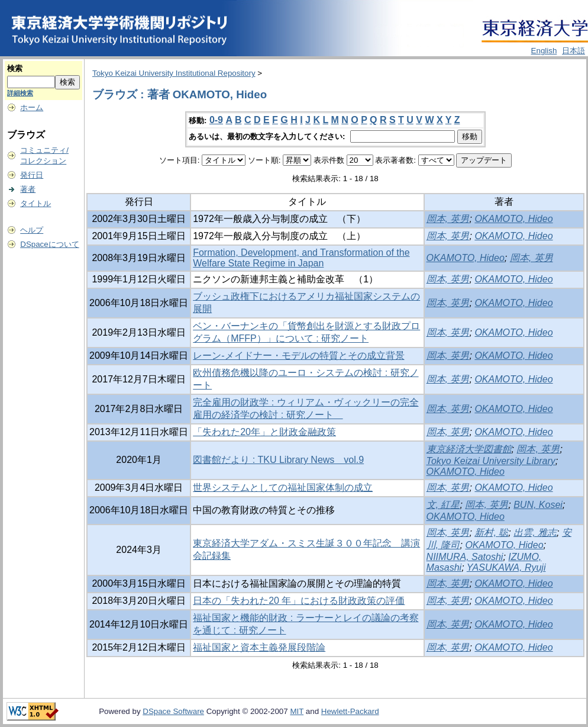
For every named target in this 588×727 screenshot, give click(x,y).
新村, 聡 (491, 533)
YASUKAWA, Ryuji (506, 567)
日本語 (574, 51)
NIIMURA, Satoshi (465, 557)
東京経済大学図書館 (469, 449)
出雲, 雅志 (535, 533)
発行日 (32, 175)
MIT (297, 711)
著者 (28, 189)
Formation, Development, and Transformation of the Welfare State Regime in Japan (301, 258)
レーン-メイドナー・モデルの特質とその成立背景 (298, 356)
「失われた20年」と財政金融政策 (264, 432)
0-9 (216, 120)
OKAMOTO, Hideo (513, 219)
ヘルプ (32, 230)
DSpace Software (173, 711)
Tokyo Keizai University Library (491, 461)
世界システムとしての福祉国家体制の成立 (283, 488)
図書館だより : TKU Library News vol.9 (278, 460)
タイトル (35, 203)
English (544, 51)
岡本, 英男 (448, 219)
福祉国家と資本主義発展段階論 (259, 647)
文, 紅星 (443, 505)
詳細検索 (20, 93)
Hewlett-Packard (350, 711)
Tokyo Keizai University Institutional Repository (174, 73)
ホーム (32, 107)
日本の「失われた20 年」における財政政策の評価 (299, 601)
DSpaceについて (49, 244)
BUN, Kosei (538, 505)
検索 (15, 68)
